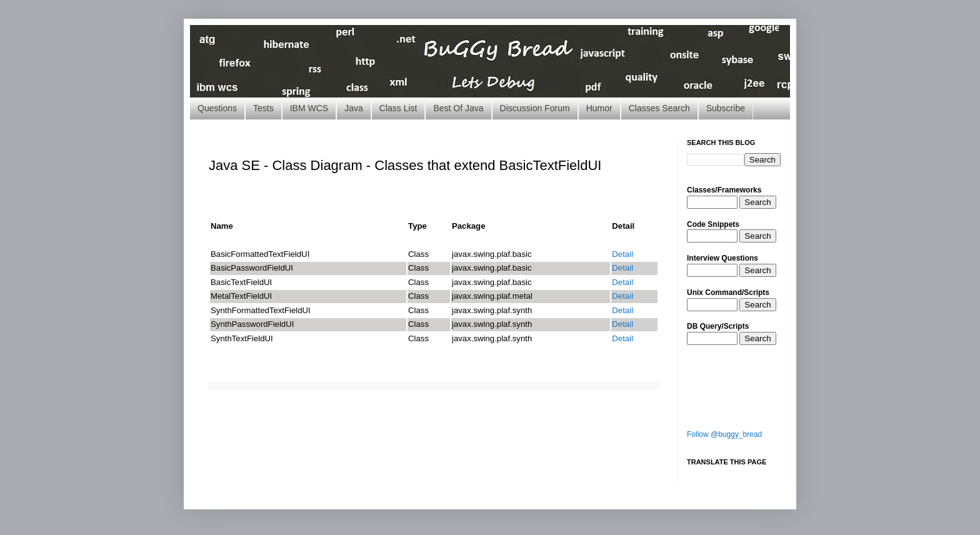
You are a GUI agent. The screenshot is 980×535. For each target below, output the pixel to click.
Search (757, 202)
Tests (263, 108)
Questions (217, 108)
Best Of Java (458, 108)
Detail (622, 254)
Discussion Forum (535, 108)
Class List (398, 108)
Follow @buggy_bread (724, 434)
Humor (599, 108)
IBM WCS (309, 108)
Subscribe (726, 108)
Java (354, 108)
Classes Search (659, 108)
